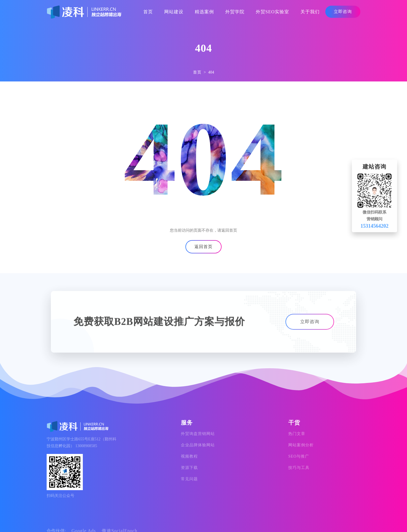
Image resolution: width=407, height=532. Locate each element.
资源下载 (189, 468)
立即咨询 (343, 12)
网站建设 (174, 12)
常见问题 (189, 479)
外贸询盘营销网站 (198, 434)
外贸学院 (235, 12)
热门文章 (297, 434)
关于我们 (310, 12)
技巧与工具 (299, 468)
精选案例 (204, 12)
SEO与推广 (299, 456)
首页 (148, 12)
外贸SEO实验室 (272, 12)
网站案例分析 (301, 445)
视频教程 (189, 456)
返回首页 (203, 247)
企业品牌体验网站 (198, 445)
